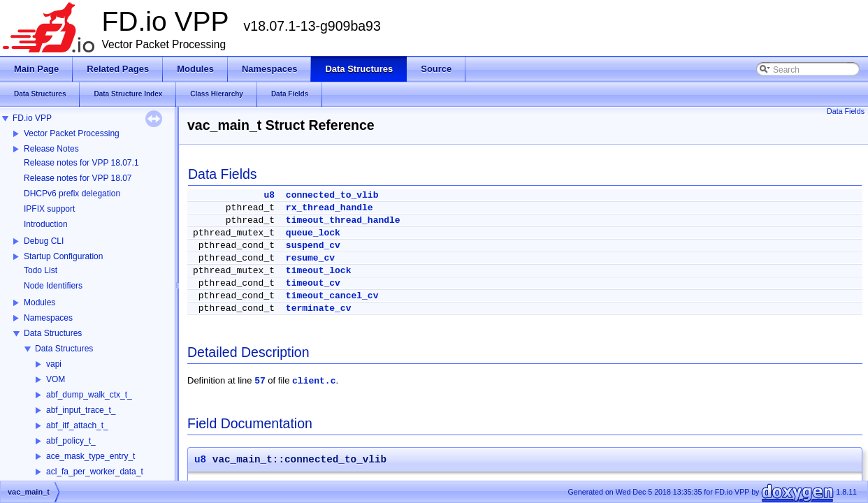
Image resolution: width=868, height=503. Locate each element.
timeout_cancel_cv (332, 296)
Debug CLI (44, 241)
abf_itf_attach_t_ (77, 425)
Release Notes (51, 149)
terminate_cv (319, 308)
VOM (56, 379)
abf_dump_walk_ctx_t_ (89, 395)
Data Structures (53, 333)
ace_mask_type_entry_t (91, 456)
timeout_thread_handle (343, 220)
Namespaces (48, 318)
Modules (39, 302)
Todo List (41, 270)
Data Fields (846, 111)
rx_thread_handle (330, 208)
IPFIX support (49, 209)
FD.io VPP (32, 118)
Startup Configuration (63, 256)
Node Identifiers (53, 286)
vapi (54, 364)
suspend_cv (313, 246)
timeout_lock (319, 271)
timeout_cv (313, 283)
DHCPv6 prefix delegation (72, 194)
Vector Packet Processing (72, 133)
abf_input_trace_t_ (81, 410)
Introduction (46, 224)
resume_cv (310, 258)
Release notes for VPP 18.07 (78, 178)
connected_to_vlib (332, 195)
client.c (314, 381)
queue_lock (313, 233)
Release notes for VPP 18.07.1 (81, 163)
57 (260, 381)
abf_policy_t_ (71, 441)
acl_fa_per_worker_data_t (95, 472)
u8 (269, 195)
